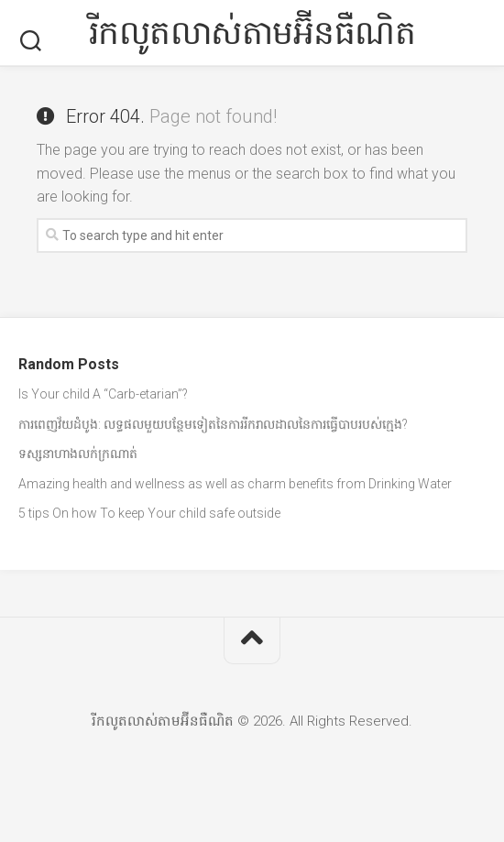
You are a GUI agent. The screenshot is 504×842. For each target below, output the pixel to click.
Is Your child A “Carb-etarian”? (103, 394)
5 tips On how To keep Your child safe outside (149, 513)
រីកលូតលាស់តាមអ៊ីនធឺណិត (252, 33)
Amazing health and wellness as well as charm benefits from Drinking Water (235, 484)
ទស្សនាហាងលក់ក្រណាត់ (78, 454)
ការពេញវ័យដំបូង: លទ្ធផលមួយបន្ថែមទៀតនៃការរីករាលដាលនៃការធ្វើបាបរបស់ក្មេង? (213, 424)
